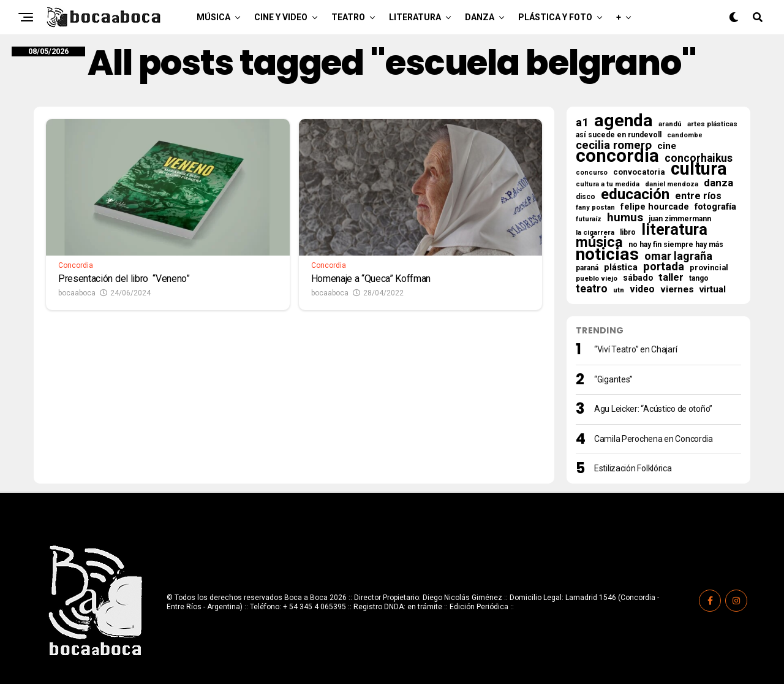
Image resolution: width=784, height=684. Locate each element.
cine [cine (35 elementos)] (667, 146)
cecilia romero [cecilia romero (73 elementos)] (614, 145)
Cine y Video (281, 17)
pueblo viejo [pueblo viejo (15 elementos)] (597, 279)
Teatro (348, 17)
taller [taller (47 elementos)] (671, 278)
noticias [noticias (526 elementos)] (607, 254)
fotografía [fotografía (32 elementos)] (715, 207)
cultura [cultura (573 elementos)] (699, 169)
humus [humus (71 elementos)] (625, 218)
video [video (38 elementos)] (642, 289)
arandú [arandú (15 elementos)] (670, 124)
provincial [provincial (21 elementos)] (709, 268)
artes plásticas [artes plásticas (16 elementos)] (712, 124)
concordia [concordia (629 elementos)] (617, 156)
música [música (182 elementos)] (599, 242)
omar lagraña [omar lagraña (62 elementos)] (678, 256)
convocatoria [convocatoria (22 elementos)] (639, 172)
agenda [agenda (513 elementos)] (624, 121)
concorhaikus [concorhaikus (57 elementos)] (699, 158)
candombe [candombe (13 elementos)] (685, 135)
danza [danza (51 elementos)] (718, 183)
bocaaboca (77, 293)
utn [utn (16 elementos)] (619, 290)
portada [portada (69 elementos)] (664, 267)
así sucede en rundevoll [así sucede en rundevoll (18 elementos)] (619, 135)
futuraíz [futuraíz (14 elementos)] (589, 219)
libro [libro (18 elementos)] (628, 232)
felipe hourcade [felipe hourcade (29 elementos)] (655, 207)
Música (213, 17)
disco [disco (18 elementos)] (586, 197)
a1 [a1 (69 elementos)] (582, 123)
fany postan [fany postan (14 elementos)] (595, 207)
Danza (480, 17)
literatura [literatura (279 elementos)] (674, 229)
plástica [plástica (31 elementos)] (621, 267)
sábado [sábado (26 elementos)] (638, 278)
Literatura (415, 17)
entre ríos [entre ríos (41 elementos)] (698, 196)
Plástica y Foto (555, 17)
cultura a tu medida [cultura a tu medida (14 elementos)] (608, 184)
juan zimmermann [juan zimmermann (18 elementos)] (680, 219)
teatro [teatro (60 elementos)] (592, 289)
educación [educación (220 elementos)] (635, 194)
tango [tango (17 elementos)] (699, 278)
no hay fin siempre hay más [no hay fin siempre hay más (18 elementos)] (676, 245)
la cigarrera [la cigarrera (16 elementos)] (595, 232)
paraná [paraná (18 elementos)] (587, 268)
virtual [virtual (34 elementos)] (713, 289)
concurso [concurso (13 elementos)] (592, 173)
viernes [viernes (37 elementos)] (677, 289)
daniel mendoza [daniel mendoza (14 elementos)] (672, 184)
